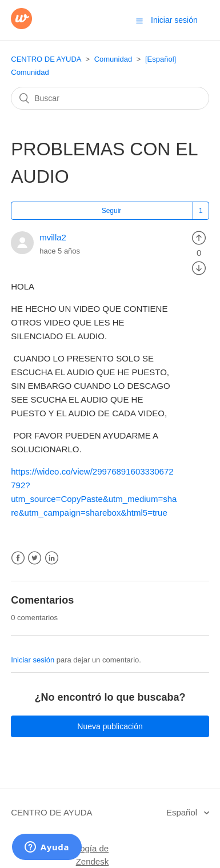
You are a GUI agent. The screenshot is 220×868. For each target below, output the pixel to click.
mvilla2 (53, 237)
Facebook (18, 558)
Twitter (35, 558)
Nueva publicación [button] (110, 726)
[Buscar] (110, 98)
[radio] (199, 237)
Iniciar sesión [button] (174, 20)
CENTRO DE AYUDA (46, 59)
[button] (139, 21)
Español (183, 812)
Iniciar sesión (33, 660)
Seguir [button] (112, 211)
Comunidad (113, 59)
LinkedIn (52, 558)
